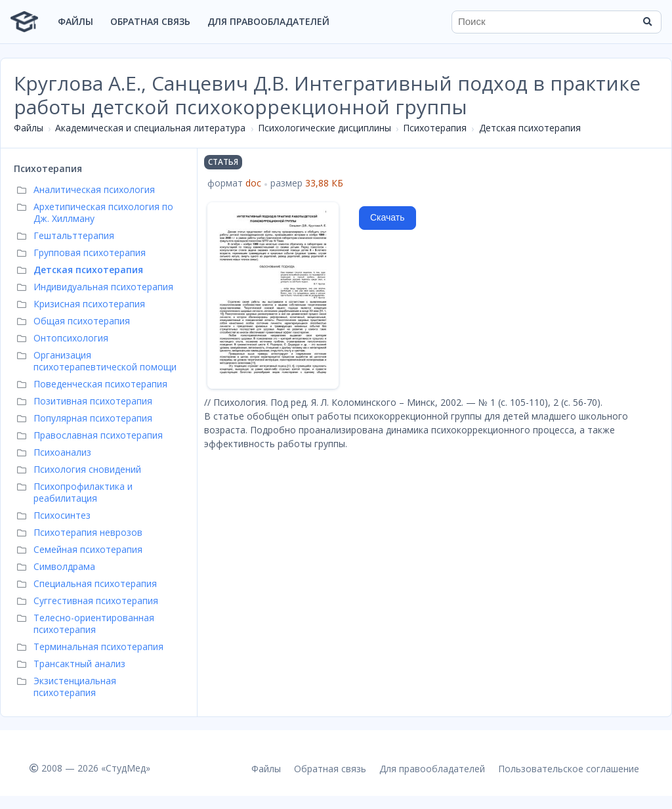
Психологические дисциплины (325, 128)
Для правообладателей (268, 21)
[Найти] (647, 22)
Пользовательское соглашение (569, 769)
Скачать (388, 217)
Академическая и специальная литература (150, 128)
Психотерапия (435, 128)
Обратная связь (150, 21)
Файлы (75, 21)
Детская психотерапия (530, 128)
